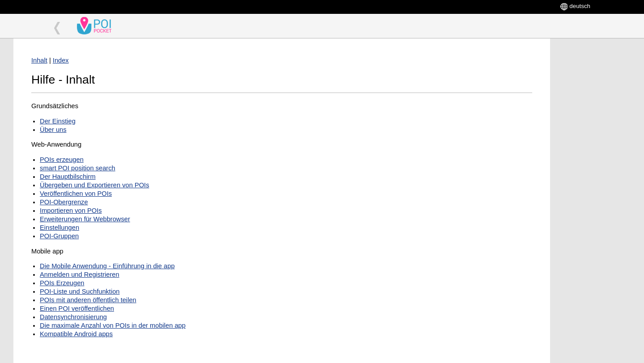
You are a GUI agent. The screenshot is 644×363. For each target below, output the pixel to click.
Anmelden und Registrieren (80, 274)
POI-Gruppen (59, 236)
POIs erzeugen (62, 160)
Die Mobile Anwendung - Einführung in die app (107, 266)
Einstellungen (59, 228)
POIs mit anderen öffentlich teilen (88, 300)
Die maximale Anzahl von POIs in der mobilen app (113, 325)
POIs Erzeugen (62, 283)
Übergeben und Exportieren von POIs (94, 185)
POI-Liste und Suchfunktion (80, 291)
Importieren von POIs (71, 211)
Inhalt (39, 60)
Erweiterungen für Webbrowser (85, 219)
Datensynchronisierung (73, 317)
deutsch (580, 6)
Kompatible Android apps (76, 334)
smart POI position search (78, 168)
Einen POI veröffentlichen (77, 308)
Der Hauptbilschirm (68, 177)
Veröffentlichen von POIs (76, 194)
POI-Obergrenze (64, 202)
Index (61, 60)
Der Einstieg (58, 121)
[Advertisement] (595, 173)
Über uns (53, 130)
